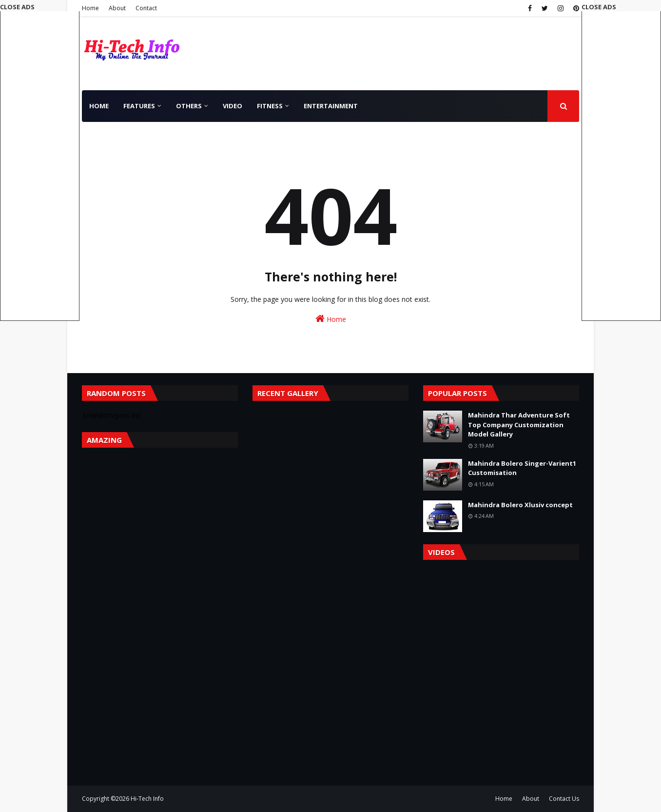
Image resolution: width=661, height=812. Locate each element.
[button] (621, 162)
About (117, 8)
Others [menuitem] (189, 106)
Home (90, 8)
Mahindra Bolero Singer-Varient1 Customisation (522, 468)
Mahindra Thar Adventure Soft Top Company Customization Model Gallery (519, 425)
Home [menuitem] (99, 106)
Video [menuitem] (233, 106)
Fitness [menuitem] (270, 106)
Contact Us (564, 799)
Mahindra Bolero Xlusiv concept (520, 505)
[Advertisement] (622, 165)
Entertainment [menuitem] (331, 106)
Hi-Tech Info (147, 799)
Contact (146, 8)
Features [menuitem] (139, 106)
